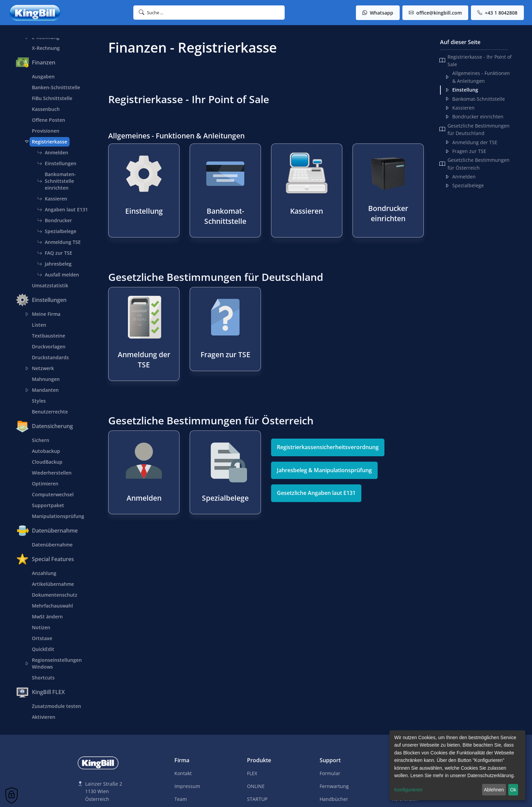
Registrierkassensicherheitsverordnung (328, 447)
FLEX (252, 773)
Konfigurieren (408, 790)
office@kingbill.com (435, 13)
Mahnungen (46, 379)
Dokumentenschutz (55, 595)
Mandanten (44, 390)
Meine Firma (45, 314)
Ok (513, 790)
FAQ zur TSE (55, 253)
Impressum (187, 786)
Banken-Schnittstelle (56, 87)
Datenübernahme (52, 545)
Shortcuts (43, 678)
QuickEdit (43, 649)
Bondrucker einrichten (474, 117)
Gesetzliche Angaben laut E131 (316, 493)
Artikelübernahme (53, 584)
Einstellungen (57, 164)
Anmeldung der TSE (471, 142)
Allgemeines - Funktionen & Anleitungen (477, 77)
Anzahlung (44, 573)
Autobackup (46, 451)
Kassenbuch (46, 109)
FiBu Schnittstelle (52, 98)
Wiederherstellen (52, 473)
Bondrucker (55, 220)
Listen (39, 325)
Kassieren (52, 199)
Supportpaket (48, 505)
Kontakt (183, 773)
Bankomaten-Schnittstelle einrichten (57, 181)
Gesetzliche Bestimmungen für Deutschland (474, 129)
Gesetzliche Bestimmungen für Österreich (474, 164)
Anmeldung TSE (59, 242)
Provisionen (46, 131)
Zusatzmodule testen (56, 706)
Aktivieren (44, 717)
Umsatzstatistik (50, 285)
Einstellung (461, 90)
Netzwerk (42, 368)
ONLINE (256, 786)
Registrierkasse (48, 142)
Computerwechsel (53, 494)
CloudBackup (47, 462)
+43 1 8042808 (497, 13)
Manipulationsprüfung (58, 516)
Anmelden (53, 153)
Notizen (41, 627)
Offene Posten (49, 120)
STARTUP (257, 799)
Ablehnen (494, 790)
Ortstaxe (42, 638)
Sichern (41, 440)
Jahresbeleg (54, 264)
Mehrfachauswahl (52, 606)
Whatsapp (378, 13)
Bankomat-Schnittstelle (475, 99)
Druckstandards (50, 357)
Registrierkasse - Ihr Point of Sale (476, 61)
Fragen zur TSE (465, 151)
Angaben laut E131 (63, 210)
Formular (330, 773)
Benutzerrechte (50, 412)
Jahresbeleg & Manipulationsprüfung (324, 470)
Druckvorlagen (49, 347)
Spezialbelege (57, 231)
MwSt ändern (47, 617)
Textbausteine (49, 336)
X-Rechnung (46, 48)
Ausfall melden (58, 275)
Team (181, 799)
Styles (39, 401)
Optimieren (45, 484)
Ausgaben (43, 76)
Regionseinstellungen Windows (56, 663)
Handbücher (334, 799)
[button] (209, 13)
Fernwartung (334, 786)
